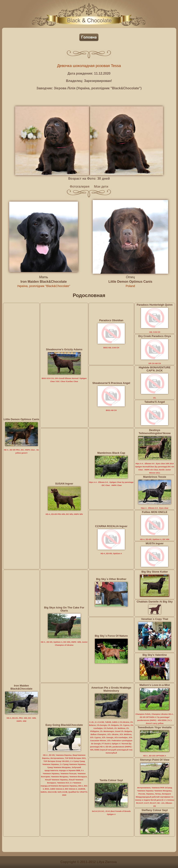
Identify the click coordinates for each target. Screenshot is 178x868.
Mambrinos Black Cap (111, 453)
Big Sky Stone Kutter (155, 572)
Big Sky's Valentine (155, 655)
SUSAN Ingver (64, 484)
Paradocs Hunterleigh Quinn (155, 305)
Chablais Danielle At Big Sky (155, 602)
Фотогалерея (80, 187)
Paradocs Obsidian (111, 320)
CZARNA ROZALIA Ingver (111, 526)
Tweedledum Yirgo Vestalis (155, 727)
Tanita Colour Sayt (111, 780)
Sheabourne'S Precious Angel (111, 383)
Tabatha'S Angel (155, 402)
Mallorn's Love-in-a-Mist (155, 685)
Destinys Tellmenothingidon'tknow (155, 432)
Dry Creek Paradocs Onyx (155, 336)
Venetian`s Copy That (155, 619)
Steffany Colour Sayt (155, 810)
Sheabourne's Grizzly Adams (64, 349)
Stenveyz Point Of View (155, 760)
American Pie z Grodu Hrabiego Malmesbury (111, 689)
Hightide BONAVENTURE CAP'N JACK (155, 369)
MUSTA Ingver (155, 543)
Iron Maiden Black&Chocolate (44, 282)
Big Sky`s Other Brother (111, 579)
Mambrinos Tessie (155, 477)
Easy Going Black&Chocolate (64, 725)
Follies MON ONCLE (155, 512)
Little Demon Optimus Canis (130, 282)
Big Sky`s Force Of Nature (111, 636)
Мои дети (101, 187)
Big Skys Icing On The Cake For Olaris (64, 609)
